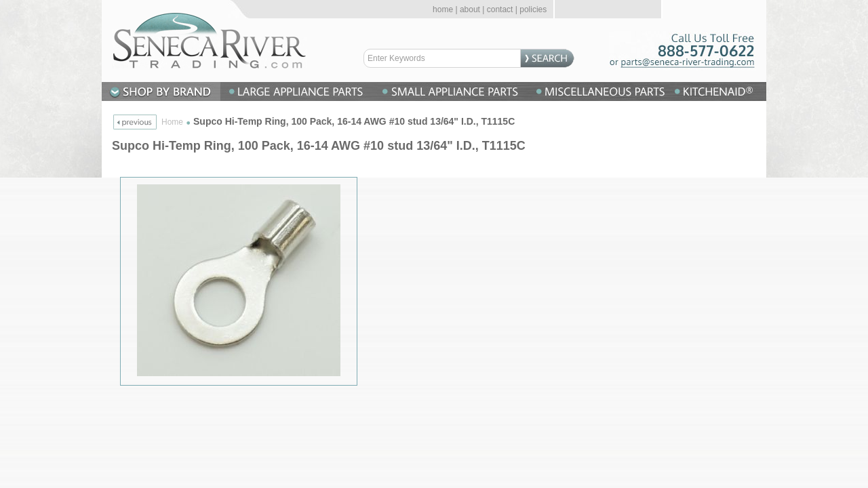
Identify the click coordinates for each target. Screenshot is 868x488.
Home (172, 122)
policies (533, 9)
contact (500, 9)
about (470, 9)
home (443, 9)
